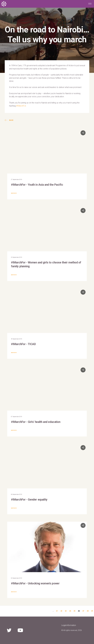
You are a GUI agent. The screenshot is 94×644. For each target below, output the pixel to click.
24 (70, 611)
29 (92, 611)
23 (66, 611)
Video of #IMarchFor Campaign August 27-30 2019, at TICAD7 (47, 311)
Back (9, 120)
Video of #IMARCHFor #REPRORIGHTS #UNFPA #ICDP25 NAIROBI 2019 (47, 388)
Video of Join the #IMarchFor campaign (47, 229)
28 (88, 611)
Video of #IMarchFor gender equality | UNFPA (47, 466)
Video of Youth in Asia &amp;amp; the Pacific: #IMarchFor (47, 151)
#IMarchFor (21, 106)
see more (14, 193)
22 (61, 611)
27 (83, 611)
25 (74, 611)
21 (57, 611)
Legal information (69, 625)
